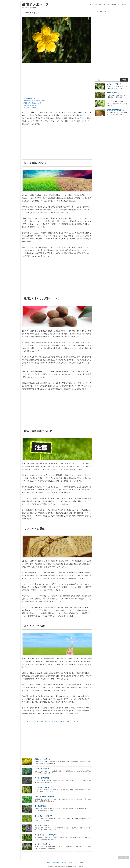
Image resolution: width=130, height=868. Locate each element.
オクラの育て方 (40, 806)
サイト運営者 (80, 863)
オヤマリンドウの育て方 (43, 816)
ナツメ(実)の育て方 (114, 93)
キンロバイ (26, 722)
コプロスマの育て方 (114, 84)
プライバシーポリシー (67, 863)
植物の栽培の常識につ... (115, 110)
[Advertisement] (57, 80)
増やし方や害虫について (33, 103)
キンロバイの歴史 (30, 105)
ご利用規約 (56, 863)
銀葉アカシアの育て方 (43, 759)
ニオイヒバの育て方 (42, 769)
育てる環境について (31, 98)
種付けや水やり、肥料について (35, 101)
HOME (49, 863)
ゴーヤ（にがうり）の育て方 (45, 835)
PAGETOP (123, 857)
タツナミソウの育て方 (43, 844)
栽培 (56, 722)
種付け (69, 722)
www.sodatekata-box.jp (63, 867)
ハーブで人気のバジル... (115, 101)
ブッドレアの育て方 (42, 778)
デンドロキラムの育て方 (43, 787)
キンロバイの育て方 (39, 722)
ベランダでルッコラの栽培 (44, 797)
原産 (50, 722)
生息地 (62, 722)
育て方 (76, 722)
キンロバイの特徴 (30, 108)
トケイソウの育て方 (42, 825)
